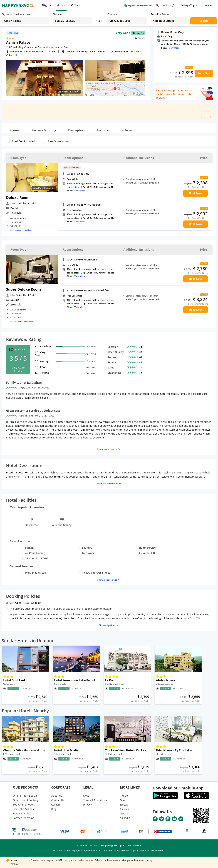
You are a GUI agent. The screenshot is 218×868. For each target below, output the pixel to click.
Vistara (124, 813)
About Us (57, 796)
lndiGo (124, 796)
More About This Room (22, 230)
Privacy (87, 805)
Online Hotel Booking (25, 800)
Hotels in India (22, 813)
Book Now (204, 73)
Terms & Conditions (95, 800)
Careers (56, 805)
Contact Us (58, 800)
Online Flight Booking (26, 796)
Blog (54, 809)
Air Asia (124, 809)
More (19, 55)
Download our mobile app (178, 788)
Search (204, 21)
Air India (125, 818)
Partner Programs (23, 818)
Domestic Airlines (23, 809)
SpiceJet (125, 805)
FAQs (86, 796)
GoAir (123, 800)
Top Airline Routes (24, 805)
